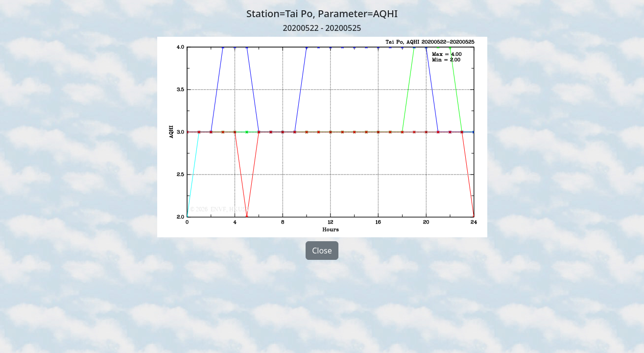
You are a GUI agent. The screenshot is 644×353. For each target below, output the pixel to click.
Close (322, 251)
